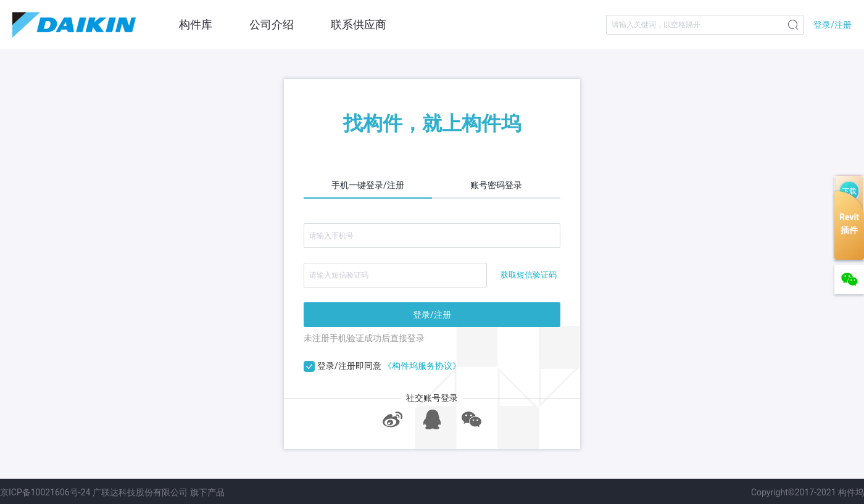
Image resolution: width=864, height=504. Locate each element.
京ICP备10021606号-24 (45, 492)
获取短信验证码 (529, 275)
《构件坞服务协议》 (422, 366)
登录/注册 (833, 25)
